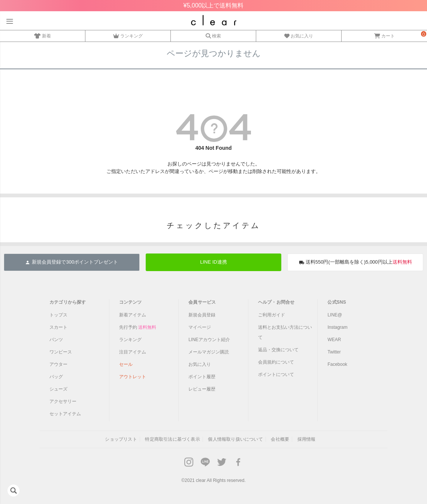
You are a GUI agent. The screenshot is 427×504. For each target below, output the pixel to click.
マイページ (200, 327)
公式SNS (337, 302)
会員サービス (202, 302)
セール (126, 364)
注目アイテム (133, 352)
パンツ (56, 340)
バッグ (56, 377)
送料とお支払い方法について (285, 332)
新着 (43, 35)
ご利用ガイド (272, 315)
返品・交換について (278, 350)
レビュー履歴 (202, 389)
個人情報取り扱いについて (235, 439)
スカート (58, 327)
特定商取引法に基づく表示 (172, 439)
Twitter (334, 352)
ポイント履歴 (202, 377)
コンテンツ (131, 302)
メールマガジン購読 (209, 352)
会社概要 (280, 439)
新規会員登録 (202, 315)
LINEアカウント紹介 (209, 340)
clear (201, 480)
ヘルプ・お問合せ (276, 302)
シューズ (58, 389)
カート (384, 35)
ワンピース (61, 352)
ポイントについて (276, 374)
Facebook (337, 364)
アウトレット (133, 377)
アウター (58, 364)
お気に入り (299, 35)
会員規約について (276, 362)
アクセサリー (63, 401)
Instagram (337, 327)
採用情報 (307, 439)
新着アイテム (133, 315)
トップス (58, 315)
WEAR (334, 340)
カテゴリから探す (68, 302)
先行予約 (138, 327)
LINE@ (335, 315)
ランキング (128, 35)
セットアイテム (65, 414)
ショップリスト (121, 439)
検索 (213, 35)
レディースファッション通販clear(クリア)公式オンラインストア (214, 20)
